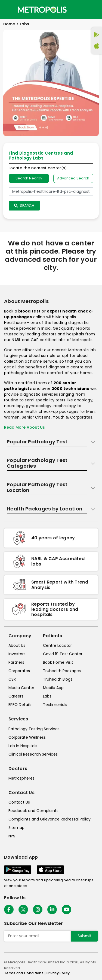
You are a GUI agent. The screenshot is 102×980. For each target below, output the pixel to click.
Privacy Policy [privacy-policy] (58, 973)
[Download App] (18, 870)
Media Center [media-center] (21, 688)
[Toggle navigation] (9, 10)
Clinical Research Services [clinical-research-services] (33, 754)
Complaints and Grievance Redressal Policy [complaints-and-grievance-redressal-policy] (50, 819)
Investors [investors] (17, 654)
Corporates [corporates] (19, 671)
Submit (84, 936)
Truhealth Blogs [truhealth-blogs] (58, 679)
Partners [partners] (16, 662)
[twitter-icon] (23, 910)
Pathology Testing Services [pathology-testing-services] (34, 729)
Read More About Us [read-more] (24, 427)
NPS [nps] (12, 836)
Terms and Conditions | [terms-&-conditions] (25, 973)
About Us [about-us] (17, 645)
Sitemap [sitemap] (16, 828)
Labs (24, 24)
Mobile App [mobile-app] (53, 688)
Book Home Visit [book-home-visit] (58, 662)
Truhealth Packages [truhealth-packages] (62, 671)
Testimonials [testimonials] (55, 705)
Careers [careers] (16, 696)
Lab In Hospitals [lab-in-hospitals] (23, 746)
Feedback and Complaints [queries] (33, 811)
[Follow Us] (9, 910)
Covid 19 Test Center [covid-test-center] (63, 654)
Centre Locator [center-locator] (57, 645)
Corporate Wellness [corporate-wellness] (27, 737)
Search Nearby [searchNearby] (29, 178)
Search (24, 206)
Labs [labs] (47, 696)
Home (9, 24)
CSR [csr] (12, 679)
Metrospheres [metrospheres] (21, 778)
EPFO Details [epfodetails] (20, 705)
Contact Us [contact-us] (19, 802)
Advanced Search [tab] (73, 178)
